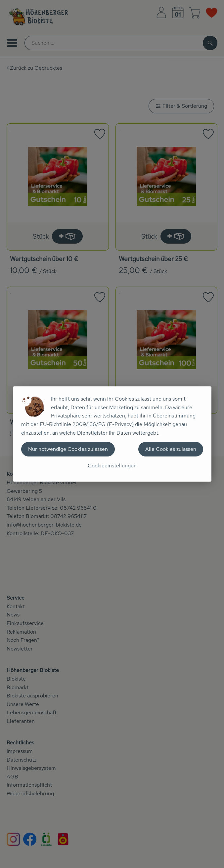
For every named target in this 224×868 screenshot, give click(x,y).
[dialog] (112, 434)
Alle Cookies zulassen (171, 449)
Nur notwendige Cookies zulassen (68, 449)
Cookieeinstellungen (112, 466)
